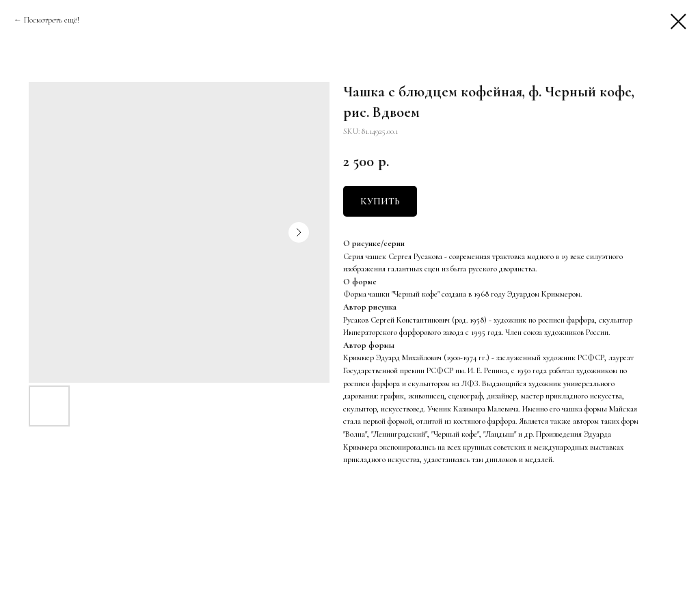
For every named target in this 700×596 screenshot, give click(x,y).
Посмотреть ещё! (52, 20)
